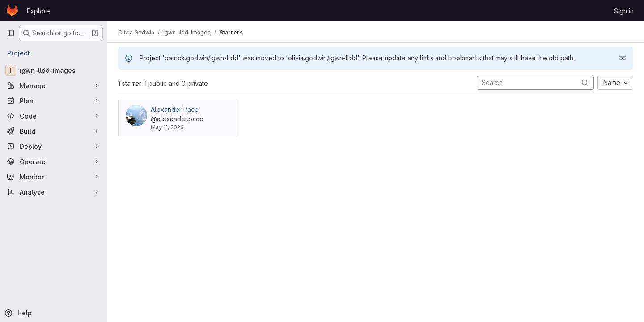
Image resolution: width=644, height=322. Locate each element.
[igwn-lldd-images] (54, 70)
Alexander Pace (175, 109)
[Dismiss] (623, 58)
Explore (38, 11)
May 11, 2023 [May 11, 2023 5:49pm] (167, 127)
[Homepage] (12, 11)
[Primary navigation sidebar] (11, 33)
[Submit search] (585, 83)
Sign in (624, 11)
